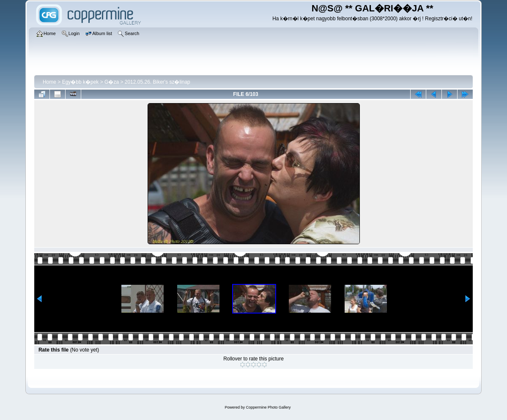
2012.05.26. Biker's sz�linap (158, 82)
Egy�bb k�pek (81, 82)
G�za (112, 82)
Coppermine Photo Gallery (268, 407)
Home (49, 82)
